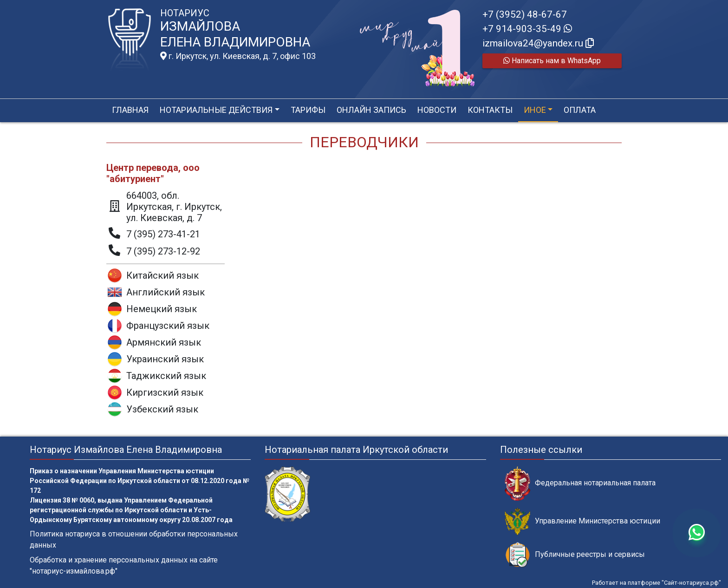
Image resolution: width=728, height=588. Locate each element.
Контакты (490, 110)
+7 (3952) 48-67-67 (525, 14)
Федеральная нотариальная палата (580, 483)
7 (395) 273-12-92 (163, 251)
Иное (535, 110)
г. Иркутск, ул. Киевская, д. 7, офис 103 (238, 56)
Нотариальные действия (216, 110)
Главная (130, 110)
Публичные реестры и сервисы (575, 555)
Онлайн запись (371, 110)
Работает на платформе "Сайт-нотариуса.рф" (656, 583)
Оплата (580, 110)
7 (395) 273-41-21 (163, 234)
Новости (437, 110)
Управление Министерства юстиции (582, 521)
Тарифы (308, 110)
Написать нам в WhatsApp (552, 61)
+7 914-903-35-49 (527, 29)
